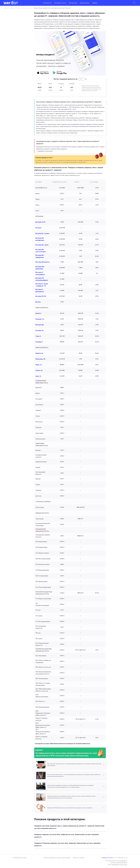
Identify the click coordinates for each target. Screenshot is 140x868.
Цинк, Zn (38, 376)
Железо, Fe (39, 353)
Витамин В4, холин (42, 245)
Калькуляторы (85, 3)
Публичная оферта (79, 858)
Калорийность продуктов (15, 8)
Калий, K (38, 313)
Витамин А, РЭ (40, 222)
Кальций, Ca (40, 319)
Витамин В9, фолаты (43, 262)
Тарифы (95, 3)
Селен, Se (39, 370)
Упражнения (73, 3)
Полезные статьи (60, 3)
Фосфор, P (39, 342)
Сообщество (47, 3)
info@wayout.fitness (107, 858)
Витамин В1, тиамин (42, 233)
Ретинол (38, 228)
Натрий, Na (40, 330)
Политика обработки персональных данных (57, 858)
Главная (5, 8)
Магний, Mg (40, 325)
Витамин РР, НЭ (41, 296)
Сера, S (38, 336)
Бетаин (38, 302)
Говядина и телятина (27, 8)
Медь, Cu (39, 365)
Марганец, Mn (40, 359)
